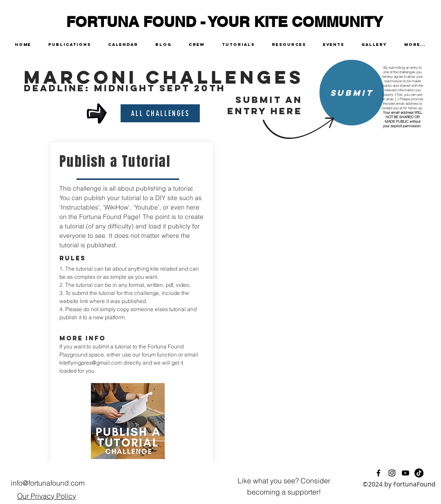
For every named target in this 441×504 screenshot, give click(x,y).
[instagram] (392, 473)
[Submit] (352, 93)
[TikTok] (419, 473)
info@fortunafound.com (48, 483)
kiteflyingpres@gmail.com (91, 363)
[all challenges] (160, 113)
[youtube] (405, 473)
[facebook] (378, 473)
